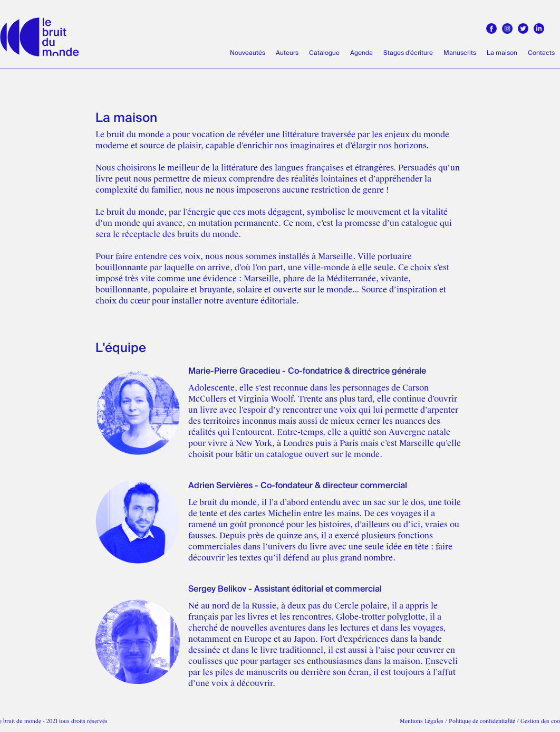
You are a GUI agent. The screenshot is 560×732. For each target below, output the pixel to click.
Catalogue (324, 53)
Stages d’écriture (408, 53)
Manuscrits (460, 53)
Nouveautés (248, 53)
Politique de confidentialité (482, 721)
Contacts (541, 53)
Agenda (361, 53)
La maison (502, 53)
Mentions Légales (422, 721)
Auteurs (287, 53)
